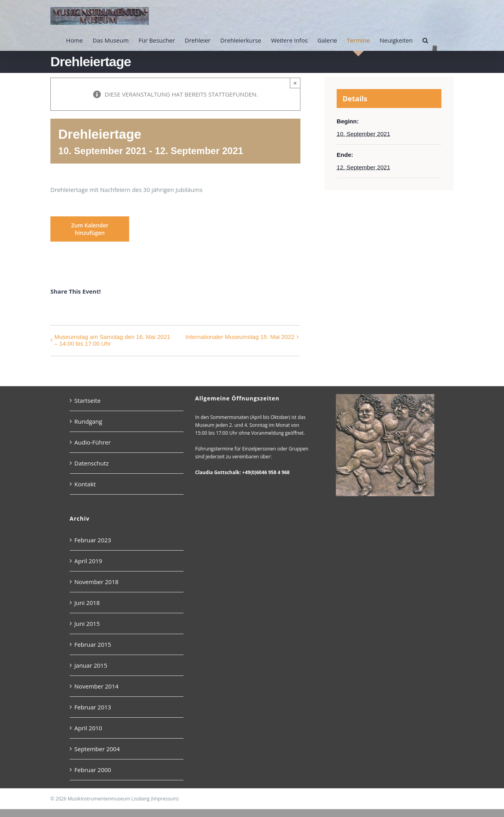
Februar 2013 (93, 707)
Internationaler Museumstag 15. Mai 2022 (240, 337)
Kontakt (85, 484)
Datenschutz (92, 463)
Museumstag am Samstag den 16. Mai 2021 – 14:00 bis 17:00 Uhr (112, 340)
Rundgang (88, 421)
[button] (425, 40)
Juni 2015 (87, 623)
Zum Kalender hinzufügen (90, 229)
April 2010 (88, 728)
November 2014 (96, 686)
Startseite (88, 400)
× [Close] (295, 83)
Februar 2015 (93, 644)
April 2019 (88, 561)
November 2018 (96, 582)
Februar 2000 (93, 770)
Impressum (165, 799)
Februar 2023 (93, 540)
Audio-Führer (93, 442)
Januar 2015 (91, 665)
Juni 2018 (87, 603)
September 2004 (97, 749)
